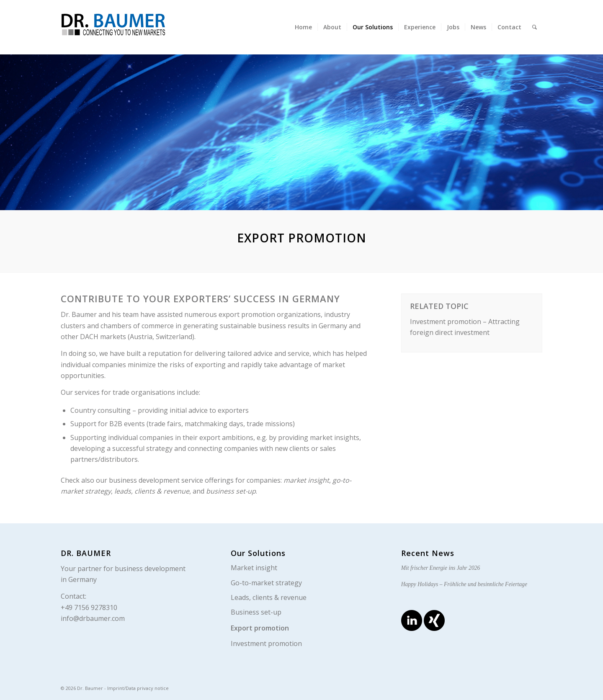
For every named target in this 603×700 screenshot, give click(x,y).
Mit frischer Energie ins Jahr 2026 (441, 568)
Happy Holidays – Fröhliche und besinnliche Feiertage (464, 584)
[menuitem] (303, 27)
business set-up (231, 491)
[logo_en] (132, 26)
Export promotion (260, 628)
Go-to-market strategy (266, 583)
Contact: (73, 596)
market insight (306, 480)
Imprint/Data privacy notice (138, 688)
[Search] (535, 27)
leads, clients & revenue (152, 491)
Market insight (254, 568)
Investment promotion (266, 643)
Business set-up (256, 612)
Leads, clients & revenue (269, 597)
